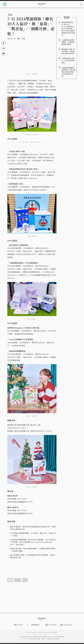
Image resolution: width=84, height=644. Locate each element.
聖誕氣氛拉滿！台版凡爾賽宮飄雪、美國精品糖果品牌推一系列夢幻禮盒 (33, 550)
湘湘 (24, 39)
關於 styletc (19, 625)
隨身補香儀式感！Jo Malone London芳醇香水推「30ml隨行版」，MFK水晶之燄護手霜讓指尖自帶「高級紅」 (68, 29)
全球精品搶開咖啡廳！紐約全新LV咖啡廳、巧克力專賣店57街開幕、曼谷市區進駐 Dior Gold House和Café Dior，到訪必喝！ (33, 542)
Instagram (66, 625)
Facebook (51, 625)
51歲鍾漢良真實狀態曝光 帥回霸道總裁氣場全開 (68, 42)
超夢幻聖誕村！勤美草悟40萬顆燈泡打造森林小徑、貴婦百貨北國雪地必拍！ (33, 528)
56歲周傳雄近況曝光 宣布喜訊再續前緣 (68, 60)
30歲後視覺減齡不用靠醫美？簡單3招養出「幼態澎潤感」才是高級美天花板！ (68, 72)
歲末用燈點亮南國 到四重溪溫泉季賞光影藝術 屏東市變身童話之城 (33, 556)
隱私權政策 (35, 625)
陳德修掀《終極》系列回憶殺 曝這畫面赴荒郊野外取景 (68, 51)
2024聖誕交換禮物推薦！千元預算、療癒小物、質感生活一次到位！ (33, 534)
